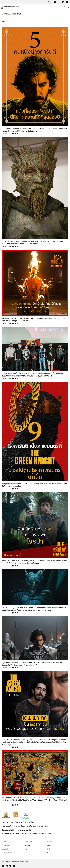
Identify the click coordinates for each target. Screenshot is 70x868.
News (4, 22)
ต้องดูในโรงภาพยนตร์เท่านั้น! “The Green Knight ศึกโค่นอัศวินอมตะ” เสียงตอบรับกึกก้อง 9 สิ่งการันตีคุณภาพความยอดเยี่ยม (35, 485)
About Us (27, 845)
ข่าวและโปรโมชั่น (6, 845)
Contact (27, 853)
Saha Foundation (52, 853)
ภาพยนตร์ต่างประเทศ (8, 853)
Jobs (26, 849)
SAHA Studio (51, 849)
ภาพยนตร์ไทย (6, 849)
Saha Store (50, 845)
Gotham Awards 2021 (11, 14)
